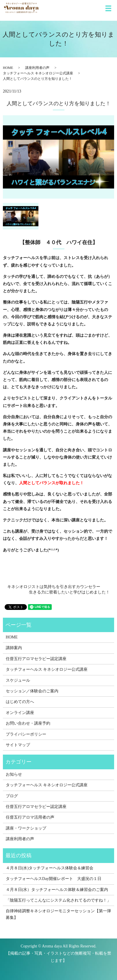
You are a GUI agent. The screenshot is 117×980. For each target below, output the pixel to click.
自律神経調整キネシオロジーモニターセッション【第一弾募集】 (58, 914)
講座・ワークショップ (26, 828)
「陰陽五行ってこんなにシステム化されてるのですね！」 (58, 900)
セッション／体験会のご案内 (32, 691)
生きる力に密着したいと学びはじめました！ (69, 592)
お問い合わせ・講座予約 (28, 723)
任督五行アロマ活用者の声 (30, 817)
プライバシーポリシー (26, 734)
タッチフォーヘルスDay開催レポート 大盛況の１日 (54, 879)
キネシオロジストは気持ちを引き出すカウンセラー (54, 587)
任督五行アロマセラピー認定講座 (36, 659)
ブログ (12, 796)
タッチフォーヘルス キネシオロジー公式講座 (38, 73)
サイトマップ (18, 745)
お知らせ (14, 774)
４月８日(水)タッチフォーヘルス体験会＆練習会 (50, 868)
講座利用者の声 (37, 68)
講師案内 (14, 648)
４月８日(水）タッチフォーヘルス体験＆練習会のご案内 (57, 890)
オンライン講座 (20, 713)
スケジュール (18, 680)
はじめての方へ (20, 702)
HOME (8, 68)
